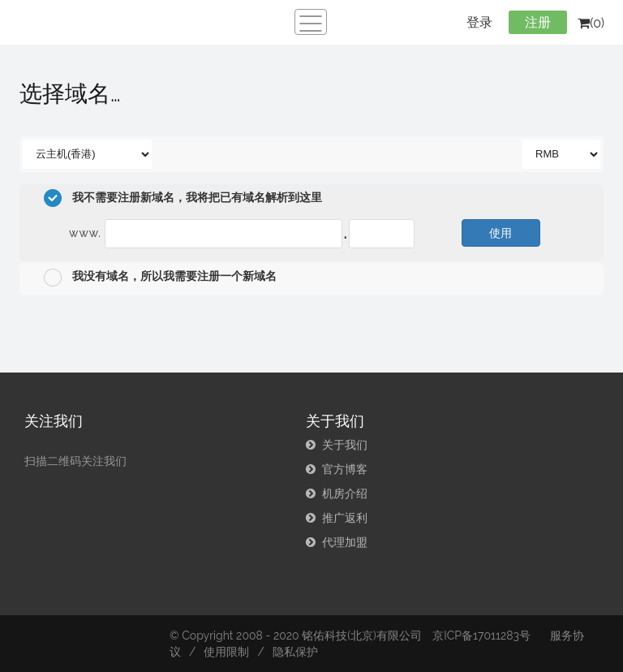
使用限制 (226, 652)
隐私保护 (295, 652)
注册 (538, 22)
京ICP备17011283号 (481, 635)
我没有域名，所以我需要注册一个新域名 (160, 278)
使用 (501, 233)
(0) (591, 23)
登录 (479, 22)
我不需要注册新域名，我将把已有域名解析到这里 (183, 198)
